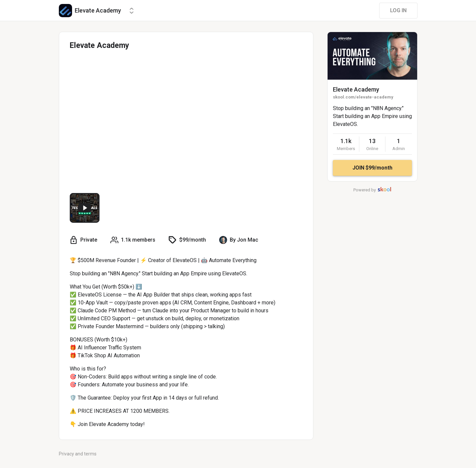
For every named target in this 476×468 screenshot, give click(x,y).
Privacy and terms (78, 454)
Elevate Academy (356, 89)
